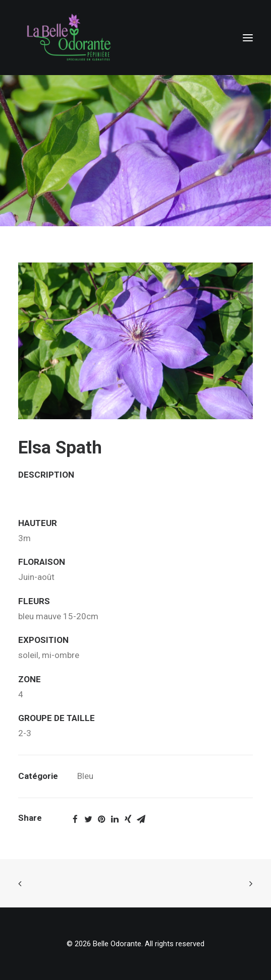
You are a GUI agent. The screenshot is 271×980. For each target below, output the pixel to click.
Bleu (85, 776)
